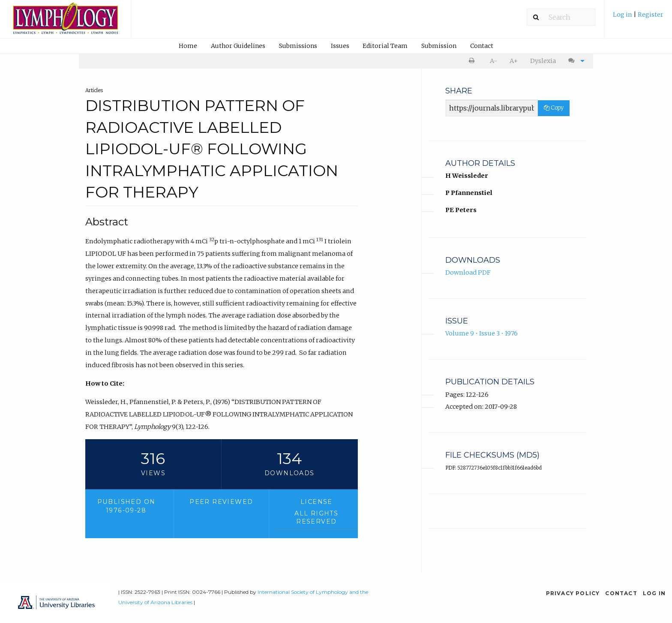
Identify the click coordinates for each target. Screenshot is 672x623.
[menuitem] (638, 18)
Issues (340, 46)
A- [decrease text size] (493, 61)
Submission (439, 46)
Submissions (298, 46)
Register (651, 15)
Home (188, 46)
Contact (482, 46)
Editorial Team (385, 46)
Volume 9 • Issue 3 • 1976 (481, 333)
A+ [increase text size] (514, 61)
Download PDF (468, 273)
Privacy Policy (573, 593)
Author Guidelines (238, 46)
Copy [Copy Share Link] (554, 108)
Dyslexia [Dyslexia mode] (543, 61)
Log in (623, 15)
